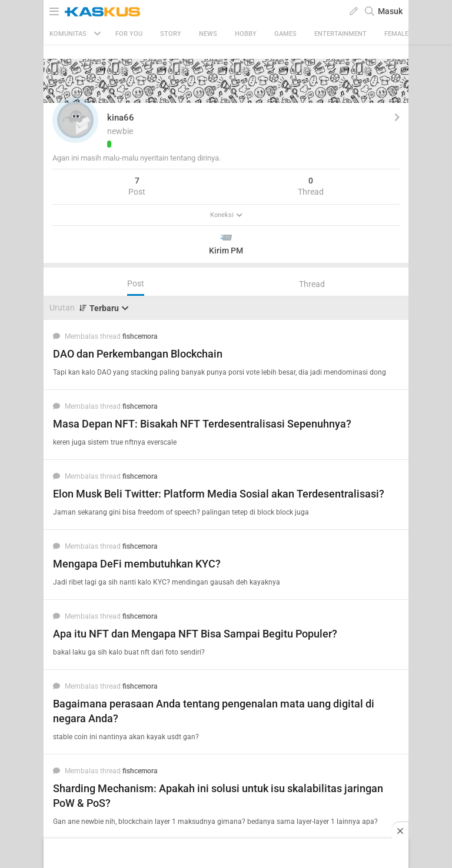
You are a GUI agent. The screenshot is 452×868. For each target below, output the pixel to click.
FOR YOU (129, 34)
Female (396, 34)
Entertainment (340, 34)
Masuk (390, 11)
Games (285, 34)
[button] (75, 120)
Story (171, 34)
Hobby (246, 34)
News (208, 34)
